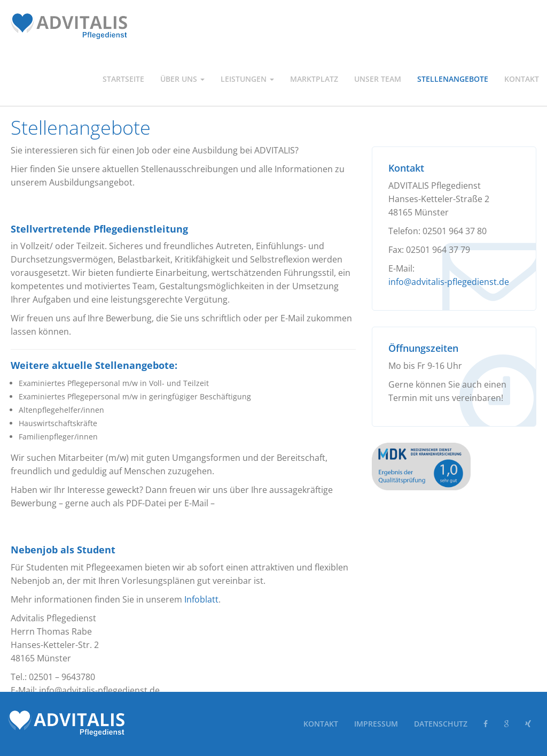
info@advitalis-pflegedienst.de (449, 282)
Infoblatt (201, 599)
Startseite (123, 79)
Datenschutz (441, 724)
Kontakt (522, 79)
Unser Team (378, 79)
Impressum (376, 724)
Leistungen (247, 79)
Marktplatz (314, 79)
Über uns (182, 79)
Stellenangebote (453, 79)
